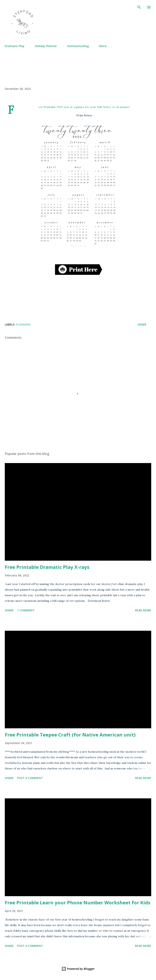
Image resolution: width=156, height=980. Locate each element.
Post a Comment (30, 778)
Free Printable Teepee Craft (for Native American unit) (70, 735)
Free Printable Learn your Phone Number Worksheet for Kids (78, 902)
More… (104, 46)
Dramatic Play (15, 46)
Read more (143, 610)
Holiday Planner (46, 46)
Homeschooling (78, 46)
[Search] (139, 7)
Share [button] (142, 324)
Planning (23, 324)
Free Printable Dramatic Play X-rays (47, 567)
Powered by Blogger (78, 969)
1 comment (26, 610)
